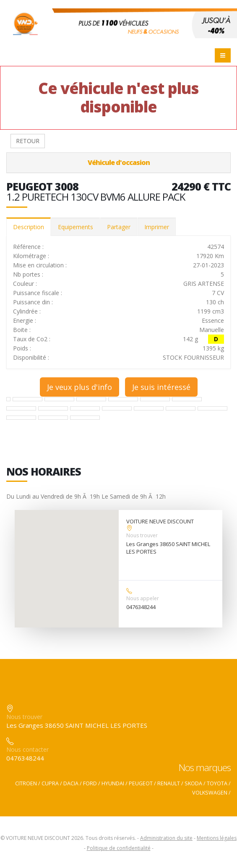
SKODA (193, 783)
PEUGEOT (141, 783)
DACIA (71, 783)
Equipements (76, 227)
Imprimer (157, 227)
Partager (119, 227)
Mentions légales (217, 838)
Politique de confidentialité (119, 848)
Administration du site (166, 838)
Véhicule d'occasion (119, 162)
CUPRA (50, 783)
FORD (90, 783)
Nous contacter (27, 749)
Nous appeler (143, 598)
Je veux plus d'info (79, 387)
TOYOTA (217, 783)
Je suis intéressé (161, 387)
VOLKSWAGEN (210, 793)
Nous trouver (142, 535)
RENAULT (169, 783)
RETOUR (28, 141)
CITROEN (26, 783)
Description (29, 227)
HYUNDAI (113, 783)
